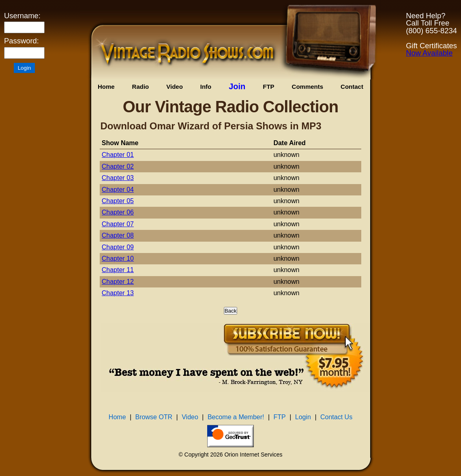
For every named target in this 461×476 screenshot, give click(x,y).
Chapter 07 (118, 224)
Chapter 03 (118, 178)
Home (106, 87)
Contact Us (336, 417)
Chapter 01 (118, 155)
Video (175, 87)
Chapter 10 (118, 258)
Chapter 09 (118, 247)
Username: (22, 16)
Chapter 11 (118, 270)
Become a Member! (236, 417)
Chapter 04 (118, 190)
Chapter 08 (118, 235)
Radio (141, 87)
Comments (308, 87)
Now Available (429, 53)
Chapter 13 (118, 293)
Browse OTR (154, 417)
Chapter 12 (118, 282)
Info (206, 87)
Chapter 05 (118, 201)
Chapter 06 (118, 212)
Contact (352, 87)
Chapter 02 (118, 166)
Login (303, 417)
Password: (21, 41)
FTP (268, 87)
